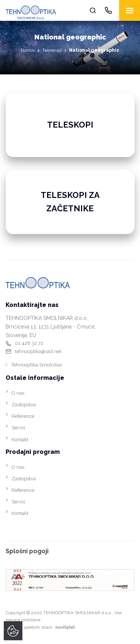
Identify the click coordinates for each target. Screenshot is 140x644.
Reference (23, 416)
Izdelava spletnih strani (42, 627)
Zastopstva (24, 405)
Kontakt (20, 440)
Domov (28, 50)
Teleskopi (52, 50)
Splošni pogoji (27, 551)
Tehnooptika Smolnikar (37, 365)
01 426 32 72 (29, 343)
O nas (18, 393)
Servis (18, 428)
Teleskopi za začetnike (70, 202)
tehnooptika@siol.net (38, 351)
